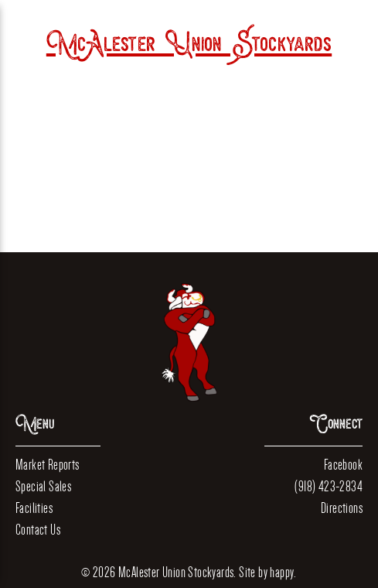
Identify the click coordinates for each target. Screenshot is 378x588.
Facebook (343, 465)
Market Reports (48, 465)
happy (282, 572)
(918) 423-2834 (329, 486)
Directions (342, 508)
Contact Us (38, 530)
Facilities (34, 508)
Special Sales (43, 486)
